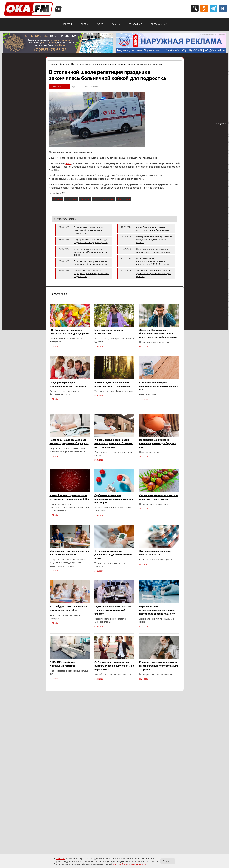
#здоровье (71, 199)
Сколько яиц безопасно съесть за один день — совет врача (159, 497)
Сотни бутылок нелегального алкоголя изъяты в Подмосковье (153, 229)
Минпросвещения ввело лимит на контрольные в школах (69, 553)
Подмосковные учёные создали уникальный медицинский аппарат (113, 610)
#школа (58, 199)
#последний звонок (103, 199)
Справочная (135, 24)
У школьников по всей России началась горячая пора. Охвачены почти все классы (114, 443)
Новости (67, 24)
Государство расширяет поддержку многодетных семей (68, 384)
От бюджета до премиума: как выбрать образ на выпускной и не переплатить (114, 666)
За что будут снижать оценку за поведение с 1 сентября (68, 608)
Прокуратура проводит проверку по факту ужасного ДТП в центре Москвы (154, 239)
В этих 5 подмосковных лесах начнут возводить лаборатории (112, 384)
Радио (100, 24)
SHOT (68, 163)
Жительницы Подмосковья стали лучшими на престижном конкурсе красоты (154, 273)
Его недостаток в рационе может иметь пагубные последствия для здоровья (159, 666)
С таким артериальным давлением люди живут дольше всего (113, 555)
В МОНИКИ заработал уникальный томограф (63, 664)
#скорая (85, 199)
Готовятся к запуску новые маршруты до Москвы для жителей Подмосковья (92, 273)
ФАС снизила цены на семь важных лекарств (155, 553)
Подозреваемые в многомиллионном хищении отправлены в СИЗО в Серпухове (153, 261)
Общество (64, 64)
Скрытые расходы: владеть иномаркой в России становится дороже (90, 252)
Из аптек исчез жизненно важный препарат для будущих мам (158, 443)
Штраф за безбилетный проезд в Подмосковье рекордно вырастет (91, 241)
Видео (84, 24)
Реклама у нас (159, 24)
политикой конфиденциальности (129, 864)
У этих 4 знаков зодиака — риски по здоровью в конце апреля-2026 (69, 497)
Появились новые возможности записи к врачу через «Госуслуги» (153, 250)
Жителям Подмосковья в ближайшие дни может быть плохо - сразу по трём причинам (158, 334)
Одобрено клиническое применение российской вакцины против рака (114, 499)
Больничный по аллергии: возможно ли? (109, 332)
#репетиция (124, 199)
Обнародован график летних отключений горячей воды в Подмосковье (88, 230)
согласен (60, 858)
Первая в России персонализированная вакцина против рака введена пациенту (157, 610)
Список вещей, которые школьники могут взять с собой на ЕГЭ (159, 386)
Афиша (116, 24)
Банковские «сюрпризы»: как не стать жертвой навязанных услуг (91, 263)
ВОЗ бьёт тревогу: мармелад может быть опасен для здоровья (69, 332)
